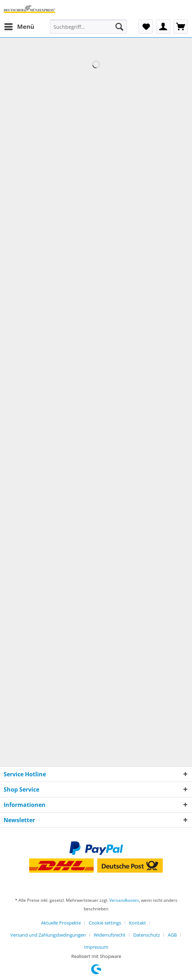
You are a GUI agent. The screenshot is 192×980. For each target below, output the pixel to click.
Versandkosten (124, 900)
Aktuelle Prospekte (61, 923)
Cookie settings (105, 923)
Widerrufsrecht (110, 935)
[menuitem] (19, 27)
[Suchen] (119, 27)
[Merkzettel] (146, 27)
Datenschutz (147, 935)
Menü (19, 26)
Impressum (96, 947)
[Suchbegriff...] (88, 27)
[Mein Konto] (163, 27)
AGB (172, 935)
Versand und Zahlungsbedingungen (48, 935)
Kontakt (137, 923)
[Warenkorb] (181, 27)
